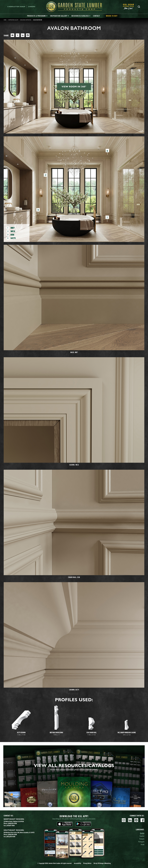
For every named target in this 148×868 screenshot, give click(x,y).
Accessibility (78, 863)
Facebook (142, 820)
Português (141, 842)
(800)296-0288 (12, 834)
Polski (143, 844)
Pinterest (136, 820)
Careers (32, 7)
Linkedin (130, 820)
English (142, 833)
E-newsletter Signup (16, 7)
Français (142, 839)
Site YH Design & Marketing (102, 863)
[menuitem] (129, 7)
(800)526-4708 (12, 823)
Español (142, 836)
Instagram (124, 820)
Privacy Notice (87, 863)
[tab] (37, 16)
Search (139, 7)
